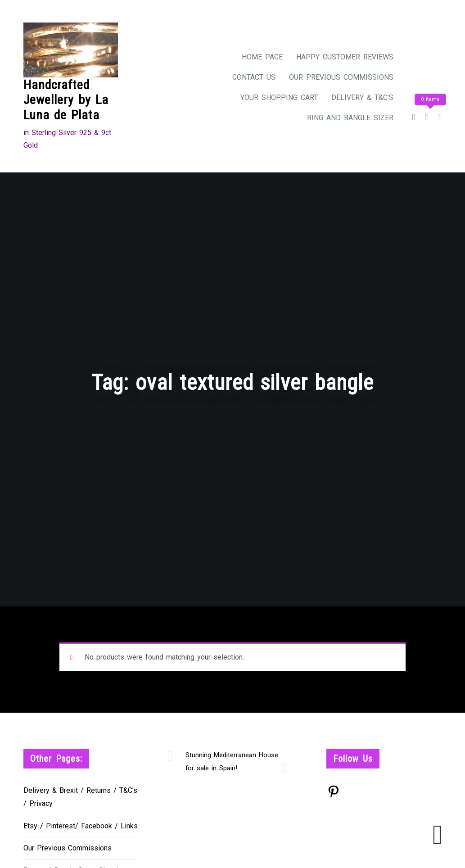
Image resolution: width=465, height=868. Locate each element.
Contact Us (254, 77)
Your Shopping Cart (279, 97)
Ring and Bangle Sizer (350, 118)
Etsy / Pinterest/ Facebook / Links (81, 826)
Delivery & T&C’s (362, 97)
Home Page (262, 57)
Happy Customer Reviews (345, 57)
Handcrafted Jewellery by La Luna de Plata (66, 100)
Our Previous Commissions (341, 77)
